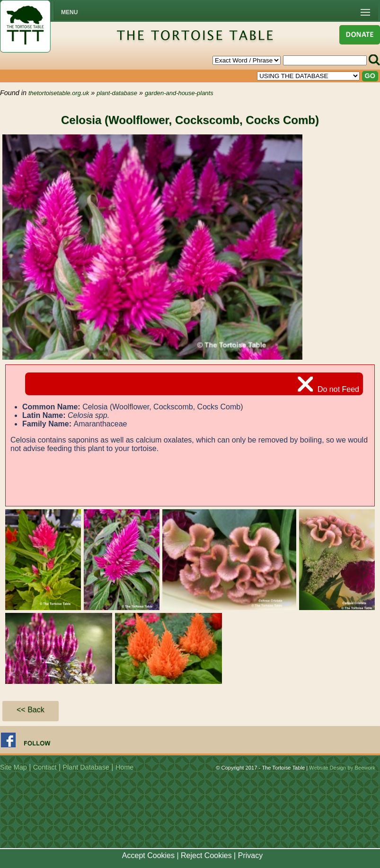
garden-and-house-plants (179, 93)
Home (124, 767)
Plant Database (86, 767)
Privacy (250, 855)
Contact (45, 767)
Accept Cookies (148, 855)
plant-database (117, 93)
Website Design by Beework (342, 768)
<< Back (31, 710)
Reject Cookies (206, 855)
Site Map (13, 767)
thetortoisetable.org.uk (59, 93)
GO (370, 76)
